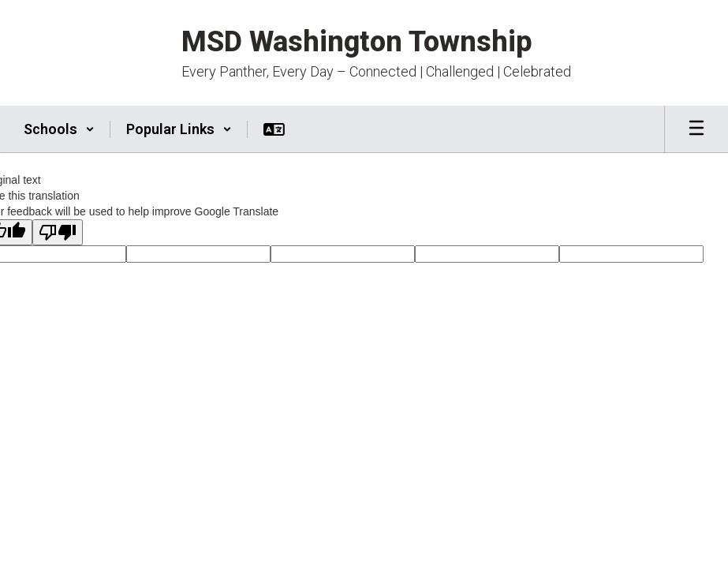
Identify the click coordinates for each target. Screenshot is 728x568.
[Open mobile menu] (696, 129)
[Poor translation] (58, 232)
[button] (59, 129)
